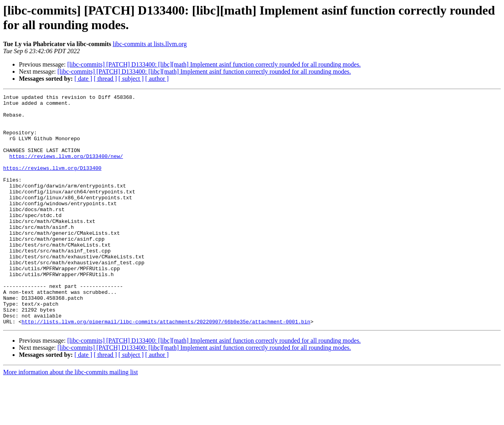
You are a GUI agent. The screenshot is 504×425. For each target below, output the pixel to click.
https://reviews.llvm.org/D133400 (52, 183)
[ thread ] (105, 79)
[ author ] (157, 79)
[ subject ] (131, 79)
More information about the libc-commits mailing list (70, 418)
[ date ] (83, 79)
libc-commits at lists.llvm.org (150, 44)
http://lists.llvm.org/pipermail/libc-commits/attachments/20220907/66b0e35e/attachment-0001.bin (166, 367)
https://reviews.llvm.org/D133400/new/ (66, 169)
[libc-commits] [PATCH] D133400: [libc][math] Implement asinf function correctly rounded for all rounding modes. (214, 64)
